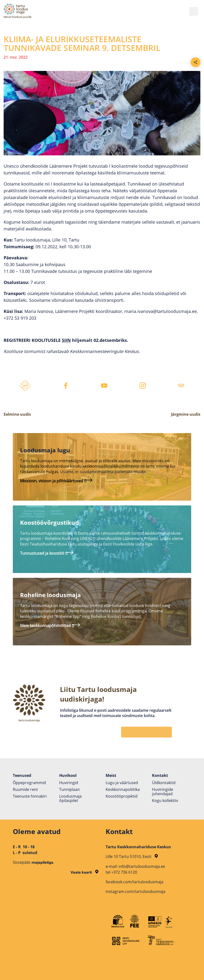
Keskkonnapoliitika (123, 789)
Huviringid (69, 783)
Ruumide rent (25, 789)
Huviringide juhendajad (163, 792)
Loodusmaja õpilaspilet (70, 798)
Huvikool (68, 775)
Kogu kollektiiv (165, 801)
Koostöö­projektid (122, 796)
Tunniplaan (69, 789)
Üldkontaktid (164, 783)
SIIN (66, 340)
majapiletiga (42, 862)
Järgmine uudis (186, 414)
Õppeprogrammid (29, 783)
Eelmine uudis (17, 414)
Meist (111, 775)
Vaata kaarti (84, 872)
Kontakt (160, 775)
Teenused (22, 775)
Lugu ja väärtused (122, 783)
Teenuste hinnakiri (30, 796)
